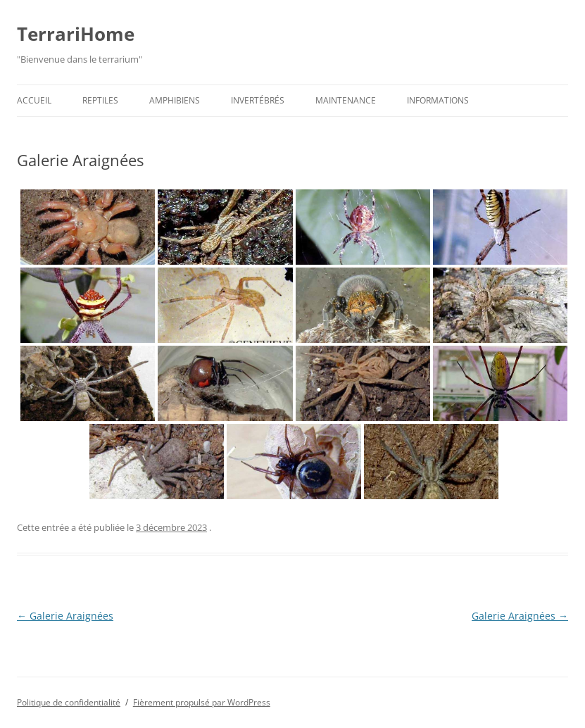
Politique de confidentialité (69, 702)
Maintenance (346, 100)
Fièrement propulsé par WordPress (202, 702)
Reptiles (100, 100)
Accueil (34, 100)
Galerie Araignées (65, 616)
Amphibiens (175, 100)
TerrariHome (76, 34)
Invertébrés (258, 100)
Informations (438, 100)
